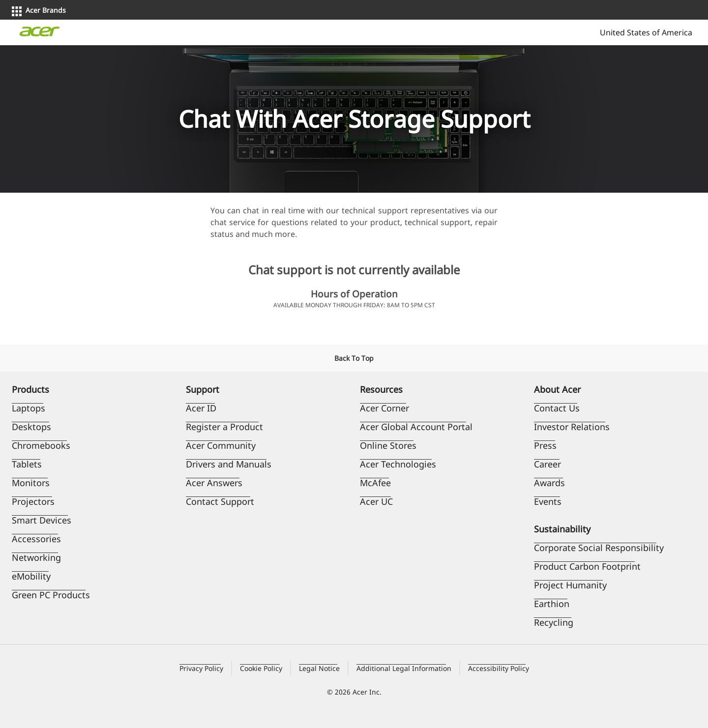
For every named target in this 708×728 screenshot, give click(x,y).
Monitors (31, 483)
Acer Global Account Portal (416, 427)
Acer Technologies (398, 464)
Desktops (31, 427)
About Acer (557, 389)
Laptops (29, 408)
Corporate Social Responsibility (599, 548)
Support (203, 389)
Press (545, 445)
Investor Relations (572, 427)
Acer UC (376, 501)
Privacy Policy (201, 668)
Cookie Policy (261, 668)
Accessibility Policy (499, 668)
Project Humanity (570, 585)
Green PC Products (51, 595)
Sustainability (562, 529)
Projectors (33, 501)
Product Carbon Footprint (587, 566)
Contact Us (557, 408)
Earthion (552, 604)
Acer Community (221, 445)
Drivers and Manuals (229, 464)
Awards (549, 483)
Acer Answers (214, 483)
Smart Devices (42, 520)
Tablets (27, 464)
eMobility (31, 576)
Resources (381, 389)
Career (547, 464)
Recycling (554, 622)
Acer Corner (384, 408)
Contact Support (220, 501)
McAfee (375, 483)
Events (548, 501)
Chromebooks (41, 445)
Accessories (36, 539)
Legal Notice (319, 668)
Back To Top (354, 358)
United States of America (645, 32)
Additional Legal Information (404, 668)
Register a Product (224, 427)
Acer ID (201, 408)
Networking (36, 557)
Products (30, 389)
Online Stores (388, 445)
